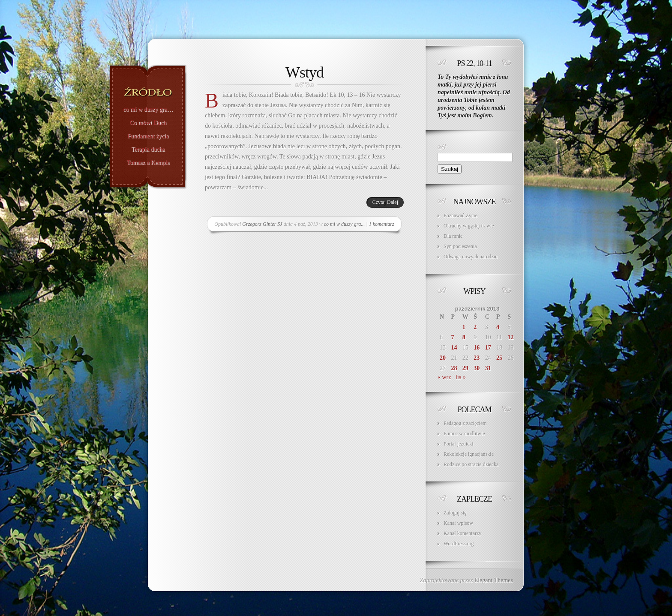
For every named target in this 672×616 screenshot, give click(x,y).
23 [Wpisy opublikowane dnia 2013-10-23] (477, 358)
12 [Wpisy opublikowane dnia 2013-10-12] (511, 337)
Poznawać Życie (460, 215)
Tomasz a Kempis (148, 163)
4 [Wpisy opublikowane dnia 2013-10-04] (498, 327)
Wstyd (304, 72)
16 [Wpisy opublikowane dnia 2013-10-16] (477, 348)
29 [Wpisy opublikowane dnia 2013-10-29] (465, 368)
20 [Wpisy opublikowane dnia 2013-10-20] (443, 358)
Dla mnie (453, 236)
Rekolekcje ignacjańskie (469, 454)
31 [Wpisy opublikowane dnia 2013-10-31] (488, 368)
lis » (461, 377)
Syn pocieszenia (460, 246)
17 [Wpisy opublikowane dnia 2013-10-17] (488, 348)
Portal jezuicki (459, 444)
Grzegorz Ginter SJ (262, 224)
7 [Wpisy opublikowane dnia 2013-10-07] (452, 337)
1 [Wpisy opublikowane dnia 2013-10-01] (464, 327)
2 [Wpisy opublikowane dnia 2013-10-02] (475, 327)
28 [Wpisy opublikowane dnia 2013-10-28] (454, 368)
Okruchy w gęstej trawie (469, 226)
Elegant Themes (494, 580)
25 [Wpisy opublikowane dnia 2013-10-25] (499, 358)
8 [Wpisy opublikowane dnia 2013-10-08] (464, 337)
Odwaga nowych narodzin (471, 257)
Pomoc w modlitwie (464, 434)
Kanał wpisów (458, 523)
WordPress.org (459, 544)
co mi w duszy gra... (345, 224)
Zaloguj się (455, 513)
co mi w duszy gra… (148, 110)
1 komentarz (382, 224)
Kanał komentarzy (462, 533)
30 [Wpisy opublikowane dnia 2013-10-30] (477, 368)
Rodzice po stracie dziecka (471, 464)
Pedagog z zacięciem (465, 423)
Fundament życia (148, 136)
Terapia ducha (148, 150)
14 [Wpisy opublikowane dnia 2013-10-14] (454, 348)
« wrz (444, 377)
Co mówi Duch (148, 123)
